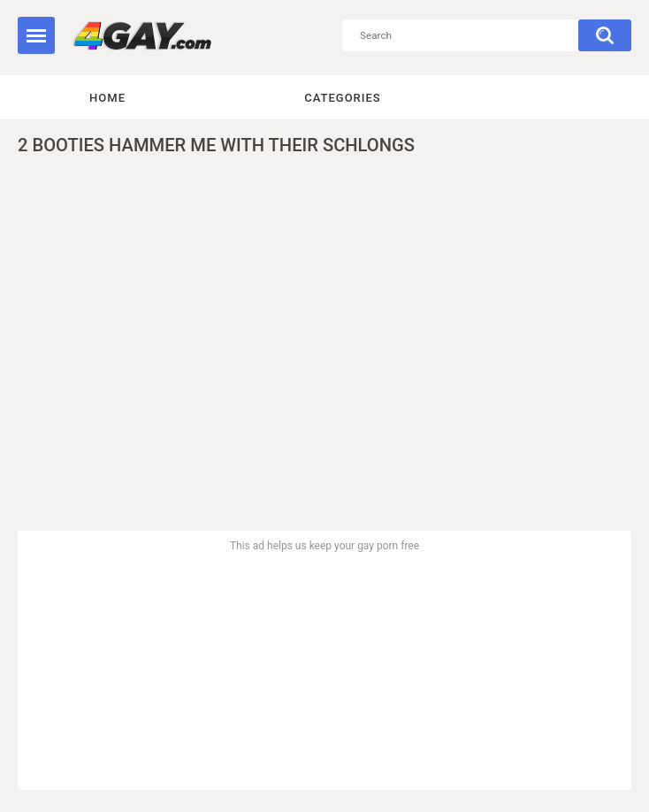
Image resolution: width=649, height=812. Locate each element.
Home (107, 98)
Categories (342, 98)
